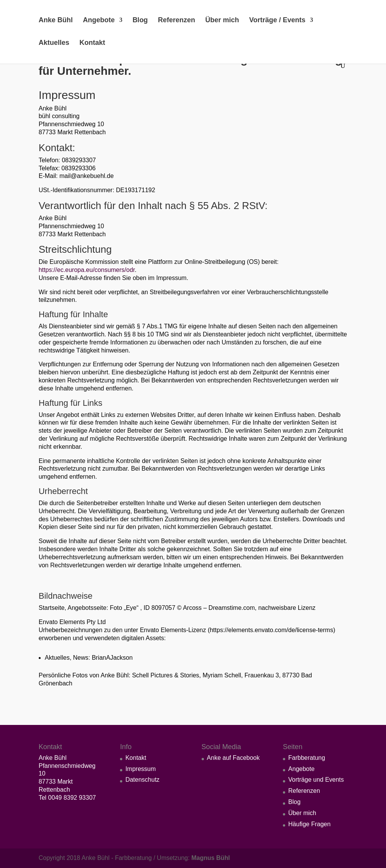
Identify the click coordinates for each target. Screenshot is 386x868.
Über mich (222, 21)
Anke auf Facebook (233, 758)
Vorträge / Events (277, 21)
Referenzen (177, 21)
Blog (140, 21)
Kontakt (92, 43)
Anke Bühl (56, 21)
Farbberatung (307, 758)
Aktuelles (54, 43)
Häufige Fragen (309, 824)
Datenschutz (142, 780)
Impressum (140, 769)
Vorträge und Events (316, 780)
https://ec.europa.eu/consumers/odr (87, 270)
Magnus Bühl (210, 858)
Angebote (99, 21)
